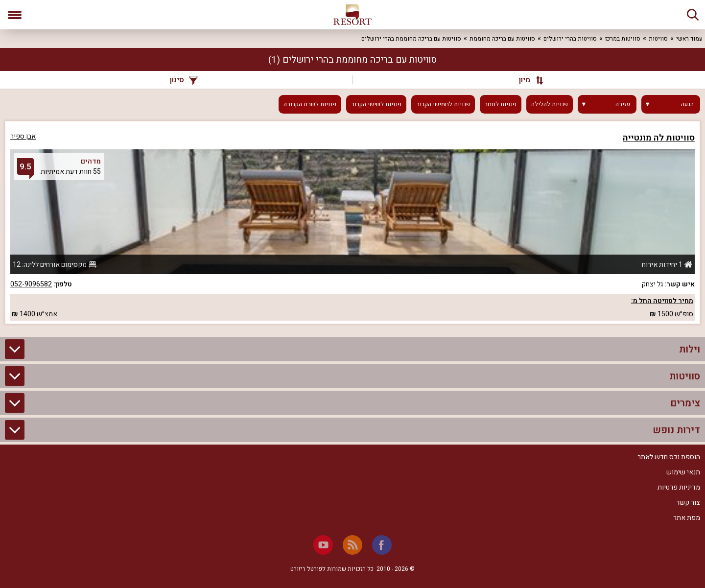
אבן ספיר (23, 136)
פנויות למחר (501, 104)
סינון (184, 80)
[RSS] (352, 545)
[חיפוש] (693, 15)
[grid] (352, 223)
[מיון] (526, 80)
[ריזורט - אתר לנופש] (352, 15)
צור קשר (688, 503)
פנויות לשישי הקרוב (376, 104)
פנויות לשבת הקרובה (310, 104)
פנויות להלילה (550, 104)
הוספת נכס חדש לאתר (669, 457)
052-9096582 (31, 284)
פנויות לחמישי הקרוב (443, 104)
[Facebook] (382, 545)
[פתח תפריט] (15, 15)
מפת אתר (687, 518)
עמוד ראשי (689, 39)
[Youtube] (323, 545)
